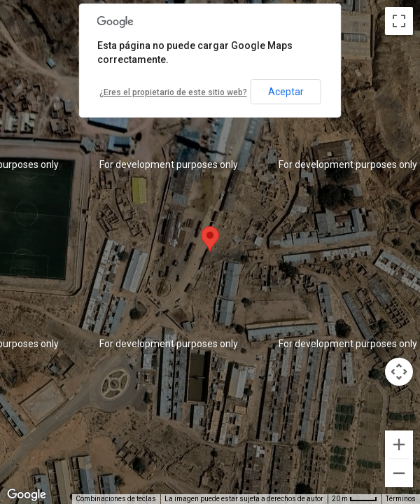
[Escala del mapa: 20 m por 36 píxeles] (355, 499)
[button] (210, 239)
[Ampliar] (399, 444)
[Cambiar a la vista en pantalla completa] (399, 21)
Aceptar (286, 92)
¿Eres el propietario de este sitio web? (173, 92)
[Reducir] (399, 473)
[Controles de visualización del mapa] (399, 372)
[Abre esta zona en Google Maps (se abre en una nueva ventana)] (27, 495)
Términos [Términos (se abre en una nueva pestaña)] (401, 499)
